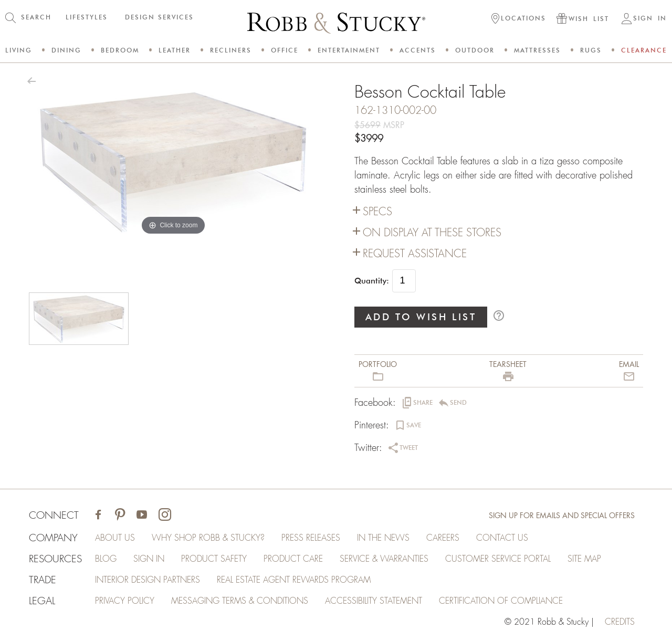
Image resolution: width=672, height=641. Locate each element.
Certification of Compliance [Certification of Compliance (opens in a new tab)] (501, 601)
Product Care (293, 559)
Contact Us (502, 538)
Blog (106, 559)
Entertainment (349, 50)
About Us (115, 538)
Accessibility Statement (374, 601)
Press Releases (311, 538)
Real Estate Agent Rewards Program (294, 580)
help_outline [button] (499, 316)
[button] (519, 19)
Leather (175, 50)
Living (19, 50)
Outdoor (475, 50)
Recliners (231, 50)
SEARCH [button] (36, 17)
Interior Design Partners (148, 580)
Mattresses (537, 50)
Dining (66, 50)
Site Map (584, 559)
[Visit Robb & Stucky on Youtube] (142, 516)
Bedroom (120, 50)
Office (285, 50)
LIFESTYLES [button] (87, 17)
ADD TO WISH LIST (421, 317)
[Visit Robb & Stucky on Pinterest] (120, 516)
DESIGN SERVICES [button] (159, 17)
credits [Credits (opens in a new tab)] (620, 622)
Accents (418, 50)
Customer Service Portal (498, 559)
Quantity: (372, 281)
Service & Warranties (384, 559)
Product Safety (214, 559)
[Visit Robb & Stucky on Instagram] (165, 516)
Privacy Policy (125, 601)
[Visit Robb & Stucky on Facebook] (98, 516)
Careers (443, 538)
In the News (383, 538)
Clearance (644, 50)
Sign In (149, 559)
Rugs (591, 50)
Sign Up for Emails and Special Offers (562, 516)
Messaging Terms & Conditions (240, 601)
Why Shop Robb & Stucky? (208, 538)
